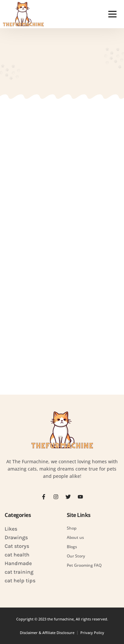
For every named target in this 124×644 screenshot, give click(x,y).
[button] (112, 14)
